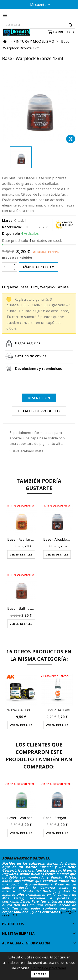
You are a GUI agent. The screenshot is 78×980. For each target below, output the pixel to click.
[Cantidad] (7, 267)
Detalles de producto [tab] (39, 411)
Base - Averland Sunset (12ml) (32, 539)
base (25, 287)
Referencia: (12, 227)
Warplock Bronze (54, 287)
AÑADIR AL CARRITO (39, 267)
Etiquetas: (11, 287)
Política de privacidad (49, 968)
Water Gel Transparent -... (29, 710)
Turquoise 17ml (57, 710)
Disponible (11, 233)
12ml (34, 287)
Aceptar (40, 974)
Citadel (20, 221)
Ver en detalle (21, 554)
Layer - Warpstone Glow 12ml (32, 818)
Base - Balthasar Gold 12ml (30, 608)
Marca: (8, 221)
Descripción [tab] (39, 398)
